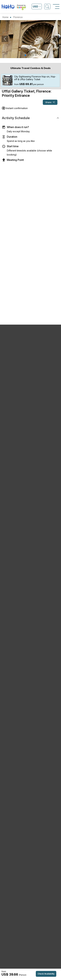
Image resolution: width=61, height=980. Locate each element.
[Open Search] (47, 6)
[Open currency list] (37, 6)
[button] (25, 55)
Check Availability (46, 974)
